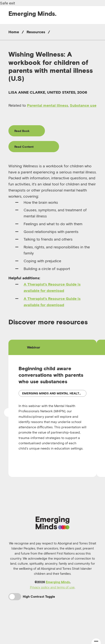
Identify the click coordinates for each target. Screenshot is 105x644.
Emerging (32, 14)
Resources (36, 32)
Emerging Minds (58, 607)
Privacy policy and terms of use (52, 612)
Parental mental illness (48, 105)
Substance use (83, 105)
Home (14, 32)
